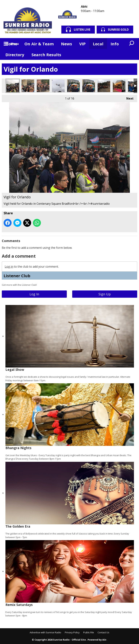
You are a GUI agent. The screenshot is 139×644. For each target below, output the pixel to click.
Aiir (104, 640)
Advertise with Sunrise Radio (45, 632)
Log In (34, 294)
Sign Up (105, 294)
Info (115, 44)
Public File (89, 632)
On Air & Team (39, 44)
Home (11, 44)
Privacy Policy (72, 632)
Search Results (46, 55)
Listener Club (17, 276)
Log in (9, 267)
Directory (15, 55)
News (67, 44)
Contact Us (103, 632)
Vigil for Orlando (13, 86)
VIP (82, 44)
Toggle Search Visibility (132, 44)
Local (98, 44)
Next (128, 98)
